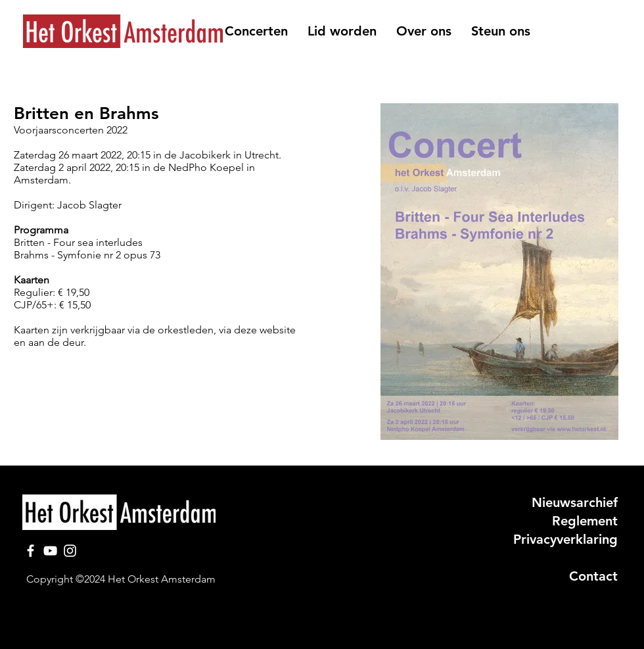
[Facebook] (31, 551)
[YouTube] (50, 551)
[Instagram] (70, 551)
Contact (593, 576)
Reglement (585, 521)
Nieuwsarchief (575, 502)
